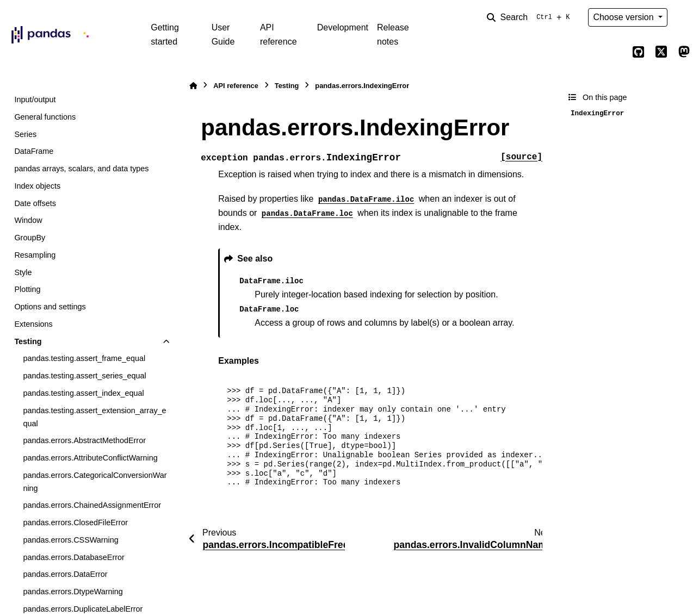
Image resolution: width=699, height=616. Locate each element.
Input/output (35, 99)
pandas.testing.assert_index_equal (83, 393)
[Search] (530, 17)
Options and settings (50, 307)
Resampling (35, 255)
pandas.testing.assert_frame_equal (84, 358)
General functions (45, 117)
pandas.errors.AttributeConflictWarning (90, 458)
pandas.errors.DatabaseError (73, 557)
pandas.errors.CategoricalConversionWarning (95, 482)
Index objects (37, 186)
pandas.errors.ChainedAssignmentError (92, 505)
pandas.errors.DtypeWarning (73, 592)
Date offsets (35, 203)
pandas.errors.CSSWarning (70, 540)
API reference (279, 35)
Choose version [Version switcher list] (624, 17)
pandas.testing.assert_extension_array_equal (94, 417)
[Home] (193, 86)
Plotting (27, 289)
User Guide (223, 35)
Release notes (393, 35)
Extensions (33, 324)
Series (25, 134)
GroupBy (30, 238)
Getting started (165, 35)
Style (23, 272)
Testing (28, 341)
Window (28, 220)
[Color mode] (684, 17)
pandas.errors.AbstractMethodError (84, 440)
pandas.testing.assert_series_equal (84, 376)
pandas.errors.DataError (65, 574)
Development (343, 27)
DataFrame (34, 151)
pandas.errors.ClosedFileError (75, 522)
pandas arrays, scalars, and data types (81, 169)
